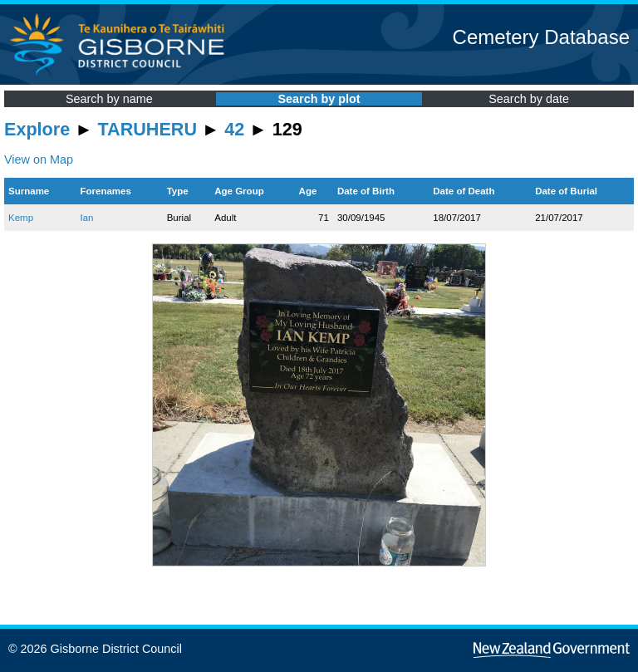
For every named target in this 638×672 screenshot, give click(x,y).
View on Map (39, 159)
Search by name (109, 99)
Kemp (21, 218)
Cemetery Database (541, 37)
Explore (37, 129)
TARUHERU (147, 129)
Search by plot (319, 99)
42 (234, 129)
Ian (86, 218)
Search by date (529, 99)
